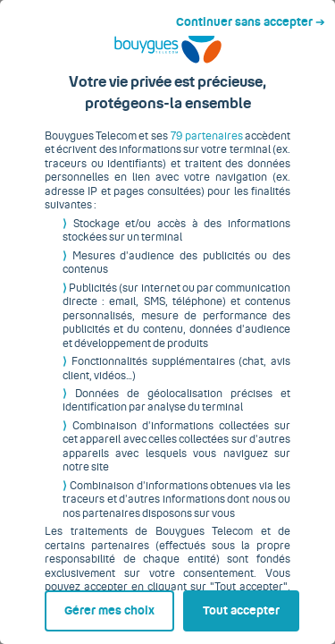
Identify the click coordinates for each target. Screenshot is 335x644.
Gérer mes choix (82, 606)
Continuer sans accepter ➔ (258, 16)
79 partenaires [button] (202, 149)
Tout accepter (245, 606)
